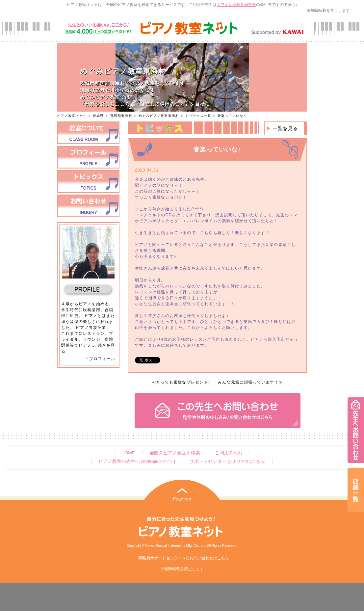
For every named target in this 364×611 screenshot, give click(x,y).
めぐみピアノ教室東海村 (159, 116)
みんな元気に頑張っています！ (248, 382)
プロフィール (101, 359)
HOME (128, 453)
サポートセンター (227, 461)
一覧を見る (285, 128)
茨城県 (98, 116)
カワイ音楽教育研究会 (236, 5)
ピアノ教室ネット (72, 116)
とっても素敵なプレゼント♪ (183, 382)
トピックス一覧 (198, 116)
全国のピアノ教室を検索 (175, 453)
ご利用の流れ (229, 453)
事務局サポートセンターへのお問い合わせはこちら (184, 558)
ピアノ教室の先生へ (137, 461)
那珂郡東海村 (121, 116)
